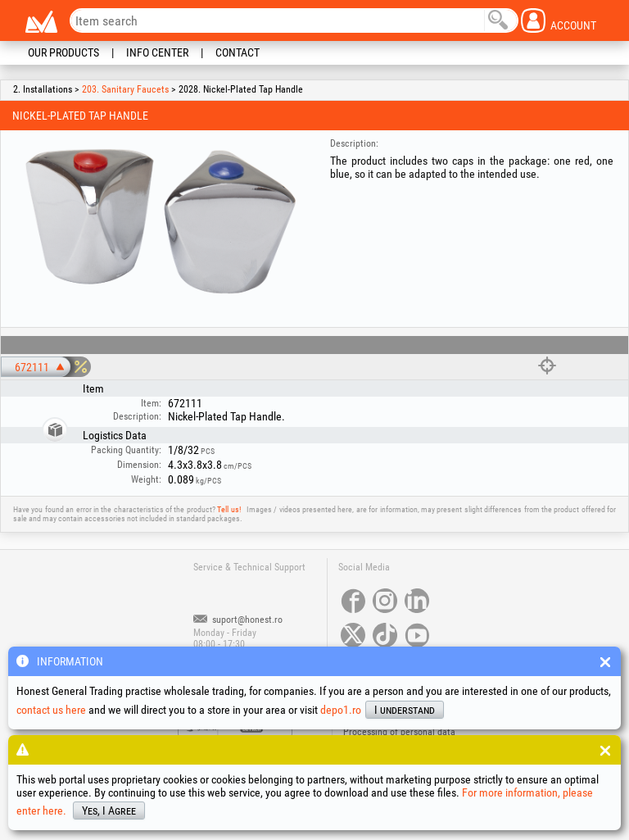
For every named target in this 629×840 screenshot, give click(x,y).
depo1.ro (341, 710)
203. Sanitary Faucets (125, 89)
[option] (160, 220)
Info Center (157, 52)
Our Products (63, 52)
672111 (32, 367)
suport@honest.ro (238, 620)
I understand (405, 710)
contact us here (51, 710)
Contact (238, 52)
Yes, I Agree (109, 810)
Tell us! (229, 509)
